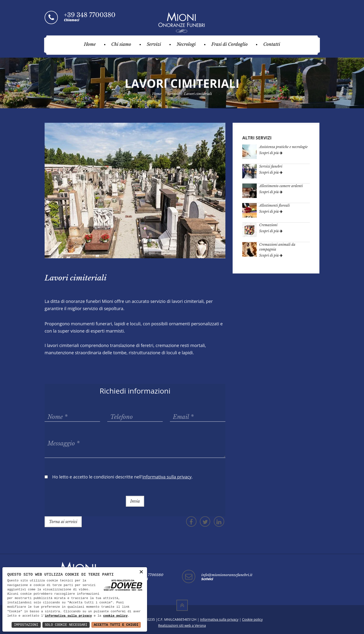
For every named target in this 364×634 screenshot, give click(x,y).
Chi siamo (121, 44)
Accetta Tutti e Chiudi (116, 625)
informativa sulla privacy (68, 616)
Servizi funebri (271, 166)
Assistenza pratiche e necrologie (283, 147)
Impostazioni (26, 625)
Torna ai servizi (63, 522)
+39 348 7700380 (90, 15)
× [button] (141, 572)
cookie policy (115, 616)
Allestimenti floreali (274, 205)
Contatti (272, 44)
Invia (135, 501)
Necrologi (186, 44)
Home (90, 44)
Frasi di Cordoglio (230, 44)
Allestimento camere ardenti (281, 186)
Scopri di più (271, 153)
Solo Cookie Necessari (66, 625)
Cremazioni (268, 225)
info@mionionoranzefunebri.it (227, 575)
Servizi (154, 44)
